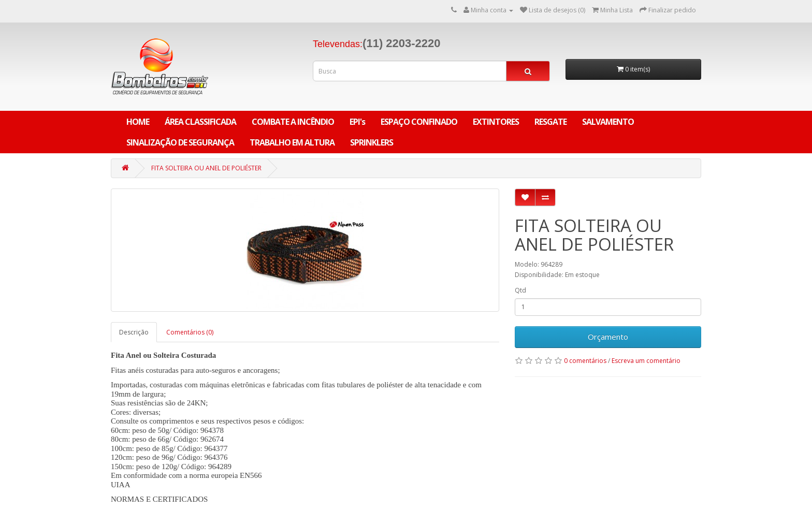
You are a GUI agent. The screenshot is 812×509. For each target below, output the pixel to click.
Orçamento (608, 337)
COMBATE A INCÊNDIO (293, 122)
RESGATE (550, 122)
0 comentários (585, 361)
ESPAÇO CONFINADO (419, 122)
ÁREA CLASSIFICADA (200, 122)
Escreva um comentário (646, 361)
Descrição (134, 332)
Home (138, 122)
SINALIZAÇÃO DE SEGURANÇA (180, 142)
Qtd (520, 290)
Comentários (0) (190, 332)
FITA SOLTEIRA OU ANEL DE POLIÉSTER (206, 168)
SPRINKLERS (372, 142)
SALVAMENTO (608, 122)
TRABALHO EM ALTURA (292, 142)
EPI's (357, 122)
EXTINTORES (496, 122)
